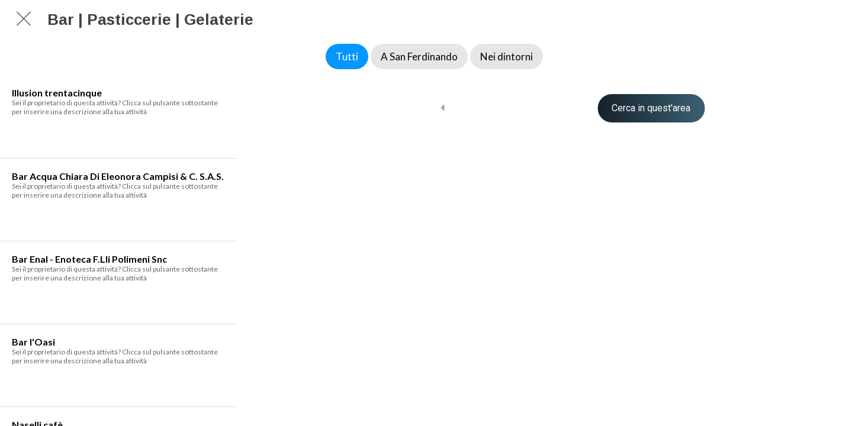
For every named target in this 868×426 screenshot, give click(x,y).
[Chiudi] (24, 19)
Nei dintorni (507, 57)
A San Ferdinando (419, 57)
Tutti (347, 57)
